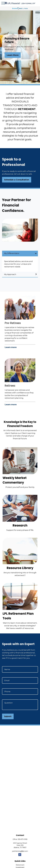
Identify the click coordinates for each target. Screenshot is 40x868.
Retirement (20, 865)
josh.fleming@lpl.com (20, 851)
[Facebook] (20, 855)
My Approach (10, 274)
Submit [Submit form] (8, 716)
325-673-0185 (23, 839)
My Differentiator (12, 253)
